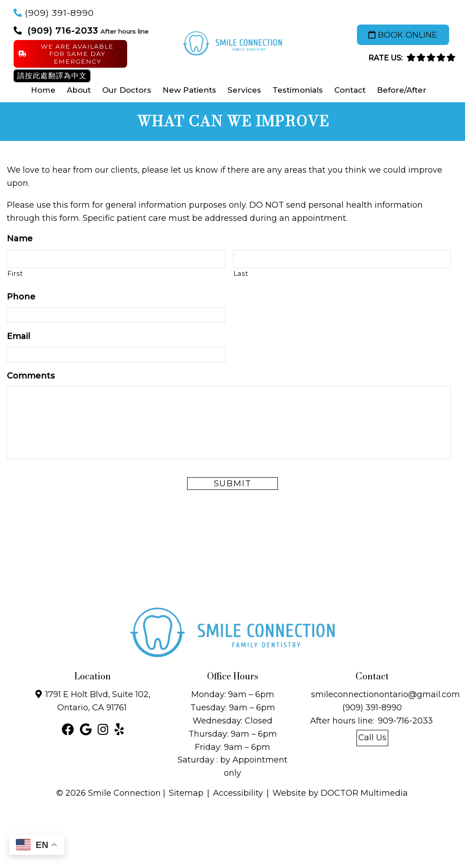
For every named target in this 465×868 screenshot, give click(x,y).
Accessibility (238, 793)
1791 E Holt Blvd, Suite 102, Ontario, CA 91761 (98, 701)
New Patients (189, 90)
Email (18, 336)
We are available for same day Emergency (66, 54)
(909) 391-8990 (59, 13)
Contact (350, 90)
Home (43, 90)
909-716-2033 (405, 721)
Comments (31, 376)
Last (241, 274)
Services (244, 90)
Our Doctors (127, 90)
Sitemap (186, 793)
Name (20, 239)
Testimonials (298, 90)
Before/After (402, 90)
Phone (21, 297)
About (79, 90)
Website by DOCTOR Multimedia (340, 793)
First (15, 274)
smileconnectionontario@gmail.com (386, 694)
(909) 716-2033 (63, 31)
